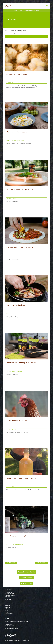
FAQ (7, 610)
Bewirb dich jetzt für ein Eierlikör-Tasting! (21, 478)
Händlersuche (10, 598)
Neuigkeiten (15, 83)
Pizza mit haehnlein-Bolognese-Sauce (20, 190)
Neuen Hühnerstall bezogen (17, 420)
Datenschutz (9, 613)
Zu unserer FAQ (26, 583)
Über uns (8, 599)
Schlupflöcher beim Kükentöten (18, 74)
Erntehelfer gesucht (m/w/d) (16, 536)
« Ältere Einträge (11, 563)
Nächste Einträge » (41, 563)
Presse (8, 609)
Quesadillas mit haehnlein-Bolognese (20, 247)
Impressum (9, 612)
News (19, 83)
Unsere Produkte (19, 371)
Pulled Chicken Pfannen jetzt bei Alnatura (22, 363)
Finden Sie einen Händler (26, 572)
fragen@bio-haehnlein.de (12, 628)
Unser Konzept (10, 594)
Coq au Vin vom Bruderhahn (17, 305)
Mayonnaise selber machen (17, 132)
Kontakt (8, 607)
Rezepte (23, 141)
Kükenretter (9, 592)
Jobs (13, 545)
